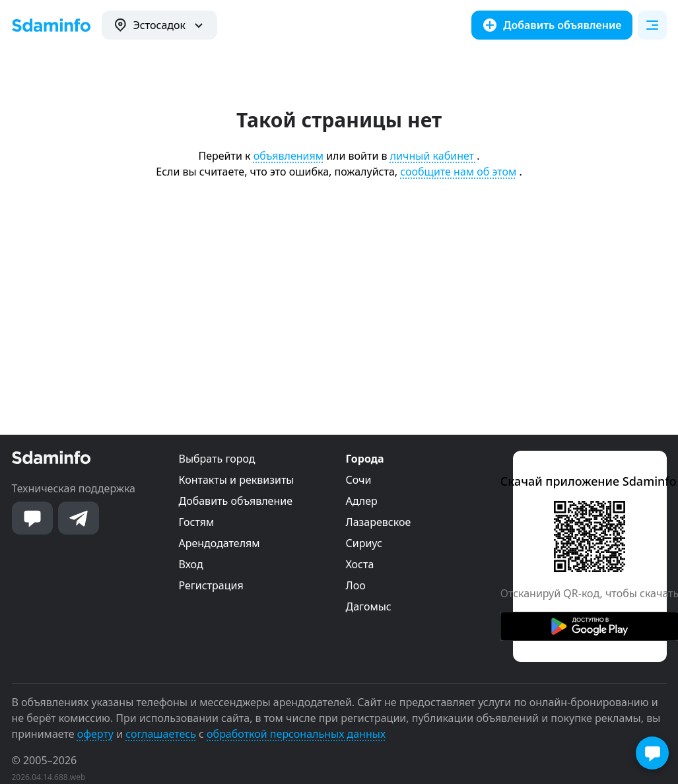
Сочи (359, 480)
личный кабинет (433, 156)
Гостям (197, 522)
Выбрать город (217, 459)
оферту (95, 734)
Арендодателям (220, 543)
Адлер (362, 501)
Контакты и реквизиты (237, 480)
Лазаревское (379, 522)
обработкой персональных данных (296, 734)
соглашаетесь (161, 734)
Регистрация (211, 585)
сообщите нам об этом (458, 172)
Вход (191, 564)
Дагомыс (369, 606)
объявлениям (288, 156)
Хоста (360, 564)
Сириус (364, 543)
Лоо (356, 585)
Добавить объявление (236, 501)
